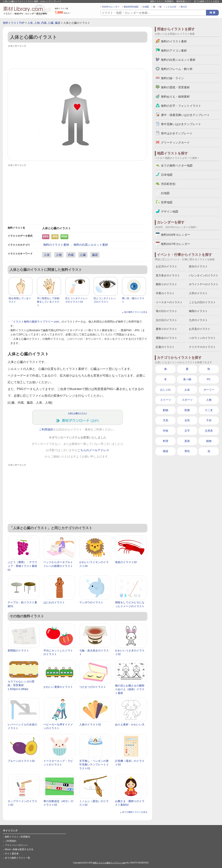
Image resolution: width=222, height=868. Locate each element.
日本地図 (167, 175)
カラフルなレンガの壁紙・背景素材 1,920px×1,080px (21, 685)
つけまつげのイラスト (93, 687)
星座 (187, 441)
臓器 (58, 23)
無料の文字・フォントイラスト (181, 106)
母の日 (184, 7)
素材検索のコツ (184, 1)
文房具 (209, 431)
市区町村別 (168, 184)
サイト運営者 (12, 854)
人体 (30, 23)
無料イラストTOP (14, 23)
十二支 (209, 410)
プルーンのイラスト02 (21, 761)
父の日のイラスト (166, 320)
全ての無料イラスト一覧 (17, 858)
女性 (187, 420)
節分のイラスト (198, 266)
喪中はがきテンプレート (177, 133)
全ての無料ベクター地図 (177, 165)
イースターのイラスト (169, 302)
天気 (166, 420)
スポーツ (187, 400)
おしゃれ (166, 390)
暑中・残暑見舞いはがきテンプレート (185, 115)
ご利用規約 (46, 429)
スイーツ (166, 400)
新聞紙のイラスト (18, 650)
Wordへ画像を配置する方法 (19, 849)
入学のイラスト (198, 293)
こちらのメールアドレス (93, 450)
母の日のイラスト (166, 311)
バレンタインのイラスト (204, 275)
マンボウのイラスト (91, 602)
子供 (209, 420)
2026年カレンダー (111, 7)
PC (209, 379)
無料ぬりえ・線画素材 (175, 96)
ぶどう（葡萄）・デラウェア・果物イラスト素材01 (22, 566)
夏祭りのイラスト (166, 329)
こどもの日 (171, 7)
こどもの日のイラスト (202, 302)
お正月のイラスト (166, 266)
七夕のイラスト (198, 320)
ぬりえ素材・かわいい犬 (130, 724)
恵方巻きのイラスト (168, 275)
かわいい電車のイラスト (58, 687)
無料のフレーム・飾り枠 (177, 69)
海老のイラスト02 (126, 562)
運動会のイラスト (166, 338)
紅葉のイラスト (165, 347)
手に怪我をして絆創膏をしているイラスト (48, 302)
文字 (187, 431)
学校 (166, 431)
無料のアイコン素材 (174, 51)
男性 (187, 451)
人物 (37, 23)
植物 (209, 441)
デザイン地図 (170, 211)
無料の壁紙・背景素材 (175, 87)
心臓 (51, 23)
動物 (166, 410)
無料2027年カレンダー (176, 244)
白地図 (146, 7)
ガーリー (209, 390)
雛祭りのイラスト (166, 284)
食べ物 (187, 379)
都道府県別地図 (131, 7)
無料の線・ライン (172, 78)
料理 (166, 441)
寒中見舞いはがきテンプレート (181, 124)
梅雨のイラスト (198, 311)
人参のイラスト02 (90, 724)
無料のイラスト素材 (56, 245)
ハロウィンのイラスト (202, 338)
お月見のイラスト (200, 329)
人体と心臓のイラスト (78, 413)
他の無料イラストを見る (136, 312)
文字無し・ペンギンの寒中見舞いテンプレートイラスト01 (94, 765)
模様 (166, 451)
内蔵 (44, 23)
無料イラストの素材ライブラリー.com (109, 863)
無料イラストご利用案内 (162, 1)
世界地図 (167, 202)
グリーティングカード (175, 142)
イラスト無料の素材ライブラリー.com (36, 322)
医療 (187, 410)
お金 (187, 390)
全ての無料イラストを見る (206, 1)
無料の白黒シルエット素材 (91, 245)
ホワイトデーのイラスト (204, 284)
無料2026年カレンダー (176, 235)
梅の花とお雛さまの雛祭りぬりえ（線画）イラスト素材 (130, 689)
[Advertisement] (78, 57)
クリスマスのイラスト (202, 347)
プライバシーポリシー (16, 845)
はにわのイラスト (54, 602)
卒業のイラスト (165, 293)
